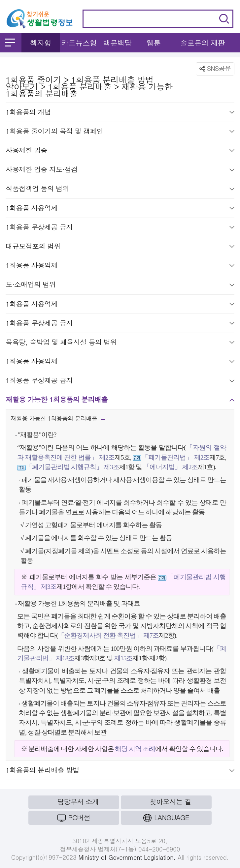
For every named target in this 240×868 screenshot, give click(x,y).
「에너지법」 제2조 (171, 467)
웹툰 (153, 43)
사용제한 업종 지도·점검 (120, 170)
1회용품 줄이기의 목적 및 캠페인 (120, 132)
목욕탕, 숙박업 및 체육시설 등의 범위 (120, 343)
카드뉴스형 (79, 43)
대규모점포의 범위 (120, 247)
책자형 (41, 43)
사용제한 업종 (120, 151)
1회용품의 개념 (120, 113)
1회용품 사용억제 (120, 209)
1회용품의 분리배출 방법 (120, 771)
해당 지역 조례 (135, 749)
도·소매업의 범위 (120, 285)
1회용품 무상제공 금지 (120, 228)
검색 (224, 19)
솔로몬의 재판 (202, 43)
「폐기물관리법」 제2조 (175, 457)
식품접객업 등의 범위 (120, 190)
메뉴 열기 (10, 43)
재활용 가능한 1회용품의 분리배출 (120, 401)
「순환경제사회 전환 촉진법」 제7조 (108, 635)
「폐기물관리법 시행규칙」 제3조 (72, 467)
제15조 (123, 658)
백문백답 (117, 43)
